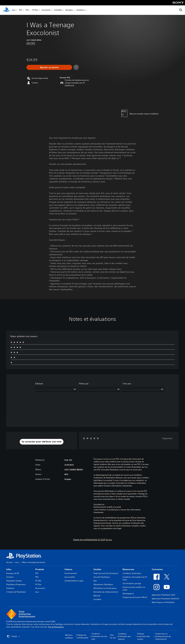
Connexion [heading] (157, 569)
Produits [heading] (40, 569)
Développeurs (128, 594)
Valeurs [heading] (68, 569)
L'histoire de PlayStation (16, 592)
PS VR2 (38, 581)
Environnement (71, 573)
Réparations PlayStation (103, 584)
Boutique (69, 10)
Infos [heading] (9, 569)
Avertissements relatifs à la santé (107, 507)
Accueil (9, 562)
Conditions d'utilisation (132, 573)
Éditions (39, 384)
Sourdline (97, 599)
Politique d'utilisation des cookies (144, 636)
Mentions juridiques (69, 636)
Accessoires (46, 10)
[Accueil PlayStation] (6, 10)
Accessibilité (70, 577)
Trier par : (127, 384)
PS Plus (35, 10)
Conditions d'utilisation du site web (99, 636)
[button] (42, 442)
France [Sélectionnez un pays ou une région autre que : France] (13, 636)
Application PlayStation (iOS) (163, 595)
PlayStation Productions (16, 584)
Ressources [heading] (128, 569)
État (95, 581)
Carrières (10, 577)
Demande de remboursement (106, 592)
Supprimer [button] (167, 438)
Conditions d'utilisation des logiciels (124, 636)
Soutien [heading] (97, 569)
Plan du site (113, 636)
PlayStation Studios (14, 581)
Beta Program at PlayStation (163, 602)
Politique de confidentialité (82, 636)
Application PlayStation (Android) (165, 599)
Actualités (58, 10)
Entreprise (10, 588)
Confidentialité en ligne (74, 581)
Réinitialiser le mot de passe (105, 588)
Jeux (14, 10)
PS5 (20, 10)
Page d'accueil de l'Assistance (106, 573)
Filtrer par (84, 384)
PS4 (27, 10)
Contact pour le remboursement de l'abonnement (163, 636)
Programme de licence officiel (135, 597)
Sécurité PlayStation (102, 577)
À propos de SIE (13, 573)
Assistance (80, 10)
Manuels (97, 596)
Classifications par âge (132, 583)
